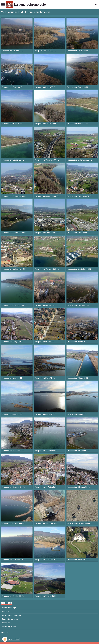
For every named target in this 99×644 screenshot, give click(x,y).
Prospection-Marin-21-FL (78, 378)
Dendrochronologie (9, 608)
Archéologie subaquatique (12, 615)
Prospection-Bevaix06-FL (78, 87)
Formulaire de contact (10, 639)
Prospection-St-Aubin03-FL (79, 451)
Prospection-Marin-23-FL (45, 414)
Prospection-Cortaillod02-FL (79, 269)
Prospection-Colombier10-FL (14, 269)
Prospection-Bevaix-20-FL (45, 124)
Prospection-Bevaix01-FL (12, 51)
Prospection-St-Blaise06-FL (13, 523)
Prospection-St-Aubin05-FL (79, 487)
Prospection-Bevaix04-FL (12, 87)
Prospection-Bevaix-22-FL (78, 124)
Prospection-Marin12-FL (45, 378)
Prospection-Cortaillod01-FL (47, 269)
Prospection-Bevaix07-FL (12, 124)
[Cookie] (5, 639)
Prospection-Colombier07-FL (79, 196)
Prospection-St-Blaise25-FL (46, 560)
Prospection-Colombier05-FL (14, 233)
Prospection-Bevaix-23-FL (13, 160)
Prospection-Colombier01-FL (47, 160)
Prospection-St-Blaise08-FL (79, 523)
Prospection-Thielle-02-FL (78, 560)
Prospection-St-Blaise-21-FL (14, 560)
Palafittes (6, 612)
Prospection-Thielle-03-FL (13, 596)
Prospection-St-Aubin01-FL (13, 451)
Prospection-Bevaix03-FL (78, 51)
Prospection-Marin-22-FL (12, 414)
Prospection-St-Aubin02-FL (46, 451)
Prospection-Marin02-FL (45, 342)
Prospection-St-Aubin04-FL (13, 487)
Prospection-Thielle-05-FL (45, 596)
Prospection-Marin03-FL (77, 342)
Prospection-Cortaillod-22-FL (14, 305)
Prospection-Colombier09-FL (79, 233)
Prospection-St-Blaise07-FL (46, 523)
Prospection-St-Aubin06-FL (46, 487)
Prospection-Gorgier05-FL (13, 342)
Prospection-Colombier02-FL (79, 160)
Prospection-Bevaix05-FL (45, 87)
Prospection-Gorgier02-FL (78, 305)
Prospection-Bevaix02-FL (45, 51)
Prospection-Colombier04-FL (47, 196)
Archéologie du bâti (9, 627)
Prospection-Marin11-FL (12, 378)
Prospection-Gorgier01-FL (46, 305)
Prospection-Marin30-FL (77, 414)
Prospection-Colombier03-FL (14, 196)
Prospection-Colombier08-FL (47, 233)
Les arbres (6, 623)
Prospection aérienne (10, 619)
